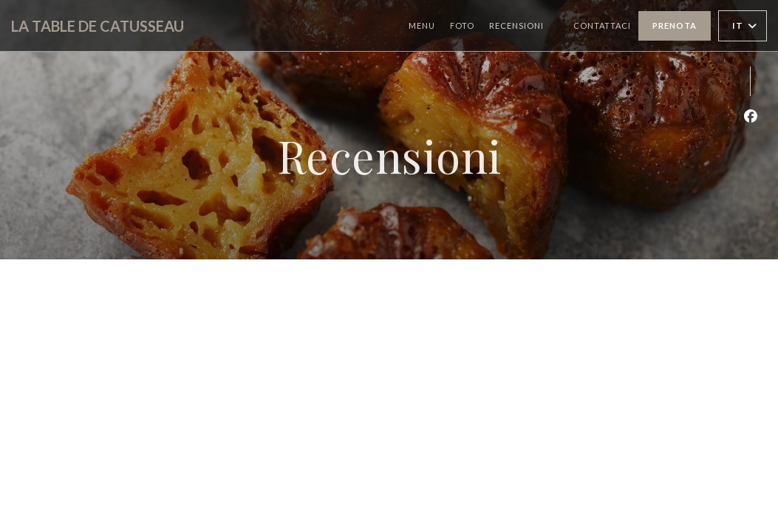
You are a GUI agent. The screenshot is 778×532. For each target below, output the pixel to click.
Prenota (675, 25)
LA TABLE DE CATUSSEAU (98, 26)
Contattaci (602, 25)
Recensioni (516, 25)
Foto (462, 25)
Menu (422, 25)
